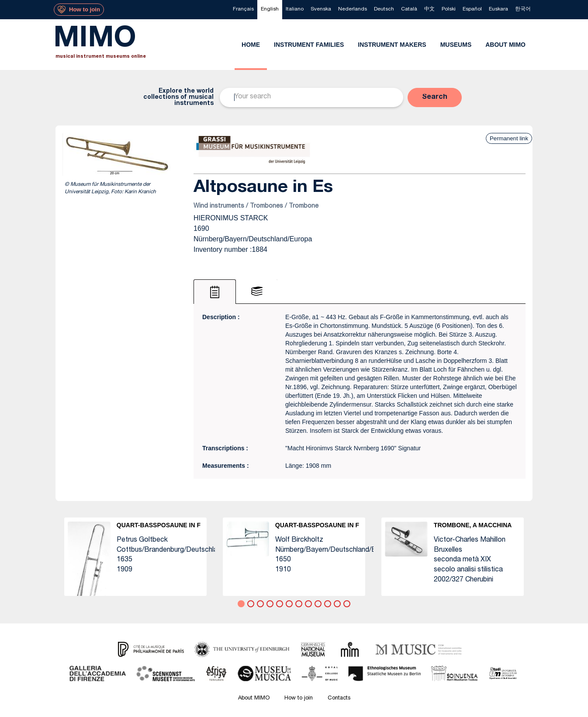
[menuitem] (243, 10)
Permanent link (509, 138)
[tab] (215, 292)
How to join (299, 698)
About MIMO (254, 698)
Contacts (339, 698)
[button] (435, 97)
